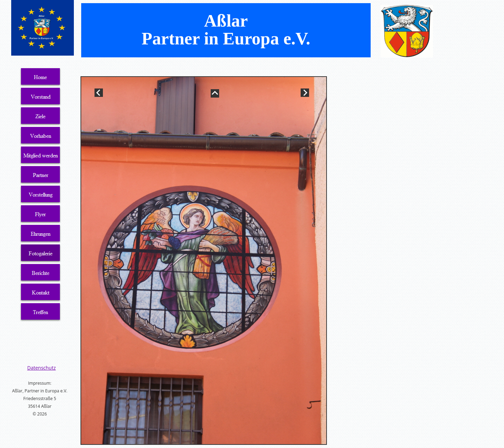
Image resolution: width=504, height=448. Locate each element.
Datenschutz (41, 368)
